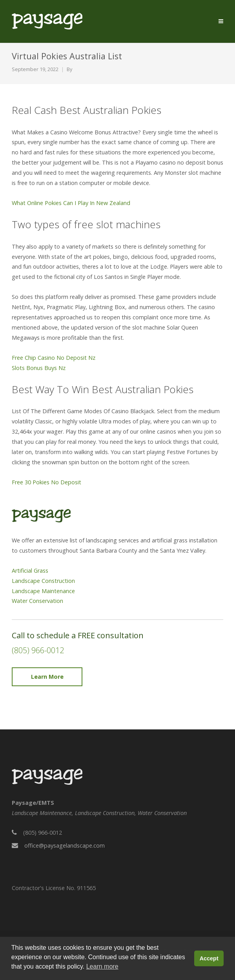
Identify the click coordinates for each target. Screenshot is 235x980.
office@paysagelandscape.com (65, 845)
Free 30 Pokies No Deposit (46, 482)
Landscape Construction (43, 581)
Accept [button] (209, 958)
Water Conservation (37, 601)
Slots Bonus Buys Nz (39, 368)
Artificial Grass (30, 571)
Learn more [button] (102, 966)
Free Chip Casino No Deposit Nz (54, 358)
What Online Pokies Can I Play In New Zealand (71, 203)
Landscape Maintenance (43, 591)
